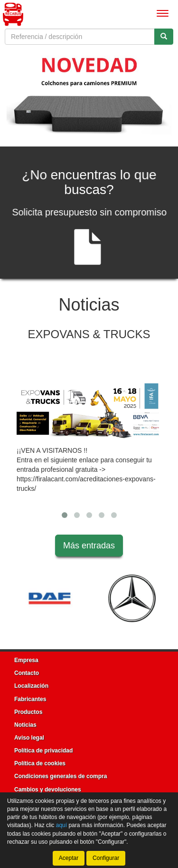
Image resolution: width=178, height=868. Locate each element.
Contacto (27, 673)
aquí (61, 825)
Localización (31, 686)
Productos (28, 712)
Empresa (26, 660)
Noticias (25, 725)
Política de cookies (40, 763)
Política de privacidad (43, 751)
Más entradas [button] (89, 546)
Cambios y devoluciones (48, 790)
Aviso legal (29, 738)
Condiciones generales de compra (61, 776)
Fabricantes (30, 699)
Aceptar (69, 858)
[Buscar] (164, 37)
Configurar (106, 858)
